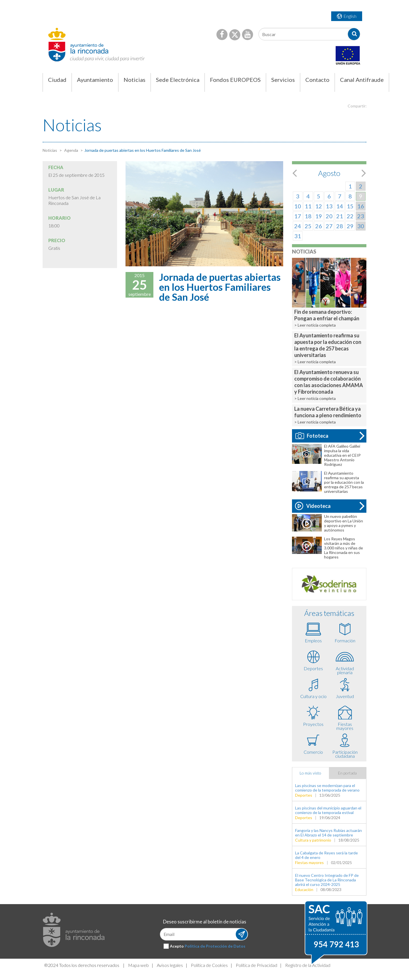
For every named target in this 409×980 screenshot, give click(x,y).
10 (298, 206)
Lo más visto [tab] (310, 773)
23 (361, 216)
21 (340, 216)
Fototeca (312, 436)
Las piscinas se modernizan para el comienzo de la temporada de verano (327, 788)
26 (319, 226)
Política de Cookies (209, 965)
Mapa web (138, 965)
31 (298, 236)
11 (308, 206)
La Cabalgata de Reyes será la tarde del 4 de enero (326, 855)
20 (329, 216)
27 (329, 226)
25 (308, 226)
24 (298, 226)
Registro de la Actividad (308, 965)
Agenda (71, 150)
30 (361, 226)
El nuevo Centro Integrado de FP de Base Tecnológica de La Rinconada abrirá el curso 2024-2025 (327, 880)
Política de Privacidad (256, 965)
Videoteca (313, 506)
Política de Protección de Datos (215, 946)
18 (308, 216)
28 (340, 226)
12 (319, 206)
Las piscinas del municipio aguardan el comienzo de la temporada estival (328, 810)
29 (350, 226)
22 (350, 216)
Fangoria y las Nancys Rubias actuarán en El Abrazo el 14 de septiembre (328, 833)
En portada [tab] (347, 773)
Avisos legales (170, 965)
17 (298, 216)
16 (361, 206)
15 (350, 206)
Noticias (50, 150)
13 (329, 206)
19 (319, 216)
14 (340, 206)
